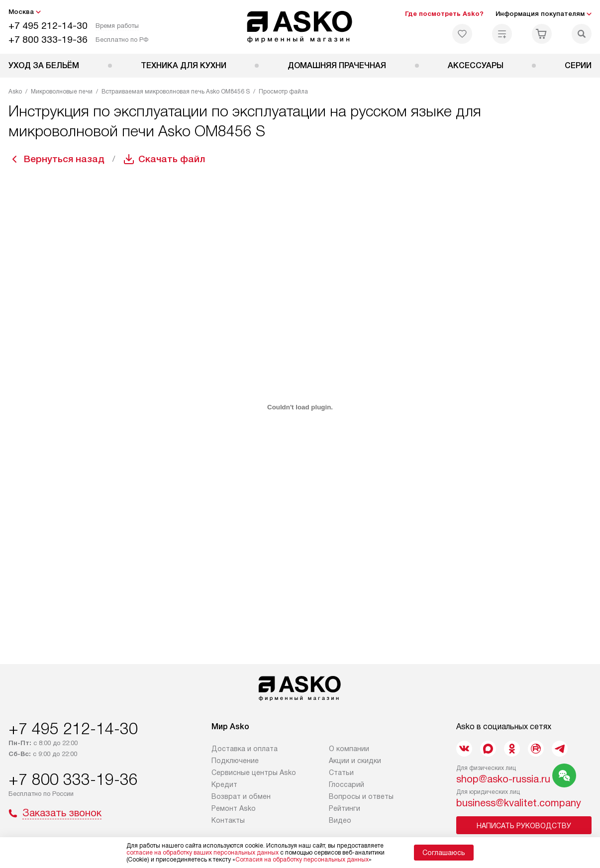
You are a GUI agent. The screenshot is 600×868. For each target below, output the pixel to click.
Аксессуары (476, 65)
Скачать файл (177, 159)
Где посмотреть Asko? (444, 14)
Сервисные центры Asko (254, 772)
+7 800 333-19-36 (48, 40)
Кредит (224, 784)
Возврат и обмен (241, 796)
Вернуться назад (66, 159)
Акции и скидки (355, 761)
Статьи (341, 772)
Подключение (235, 761)
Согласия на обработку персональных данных (302, 860)
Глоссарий (347, 784)
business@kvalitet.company (519, 803)
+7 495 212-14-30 (48, 26)
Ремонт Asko (234, 808)
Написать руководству (524, 826)
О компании (349, 749)
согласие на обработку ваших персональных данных (202, 853)
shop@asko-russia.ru (503, 779)
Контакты (228, 820)
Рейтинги (345, 808)
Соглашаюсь (444, 853)
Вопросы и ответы (361, 796)
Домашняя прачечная (337, 65)
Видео (340, 820)
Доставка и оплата (245, 749)
